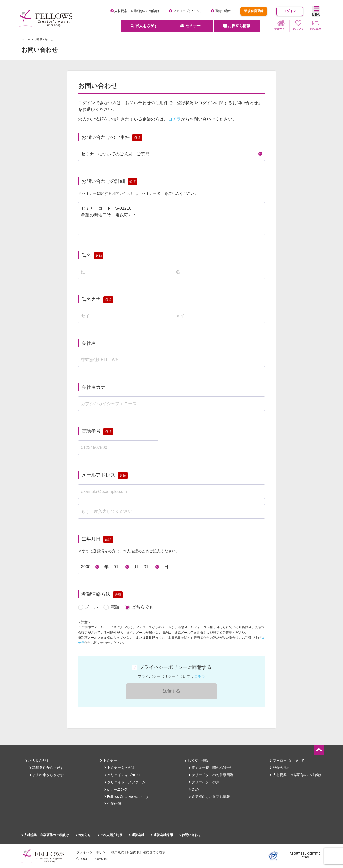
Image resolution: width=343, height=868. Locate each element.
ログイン (290, 11)
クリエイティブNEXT (122, 775)
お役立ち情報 (237, 26)
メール (92, 607)
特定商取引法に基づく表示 (146, 852)
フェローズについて (185, 11)
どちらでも (143, 607)
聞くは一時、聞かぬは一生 (211, 768)
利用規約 (118, 852)
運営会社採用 (162, 835)
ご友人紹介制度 (110, 835)
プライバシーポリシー (92, 852)
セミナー (191, 26)
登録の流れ (221, 11)
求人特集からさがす (47, 775)
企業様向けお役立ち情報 (209, 797)
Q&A (194, 789)
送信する (171, 691)
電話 (115, 607)
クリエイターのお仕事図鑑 (211, 775)
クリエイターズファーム (125, 782)
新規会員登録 (254, 11)
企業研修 (113, 804)
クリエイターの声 (204, 782)
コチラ (174, 119)
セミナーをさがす (120, 768)
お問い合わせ (190, 835)
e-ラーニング (116, 789)
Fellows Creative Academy (126, 797)
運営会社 (137, 835)
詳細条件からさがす (47, 768)
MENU (316, 11)
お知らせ (83, 835)
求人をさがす (144, 26)
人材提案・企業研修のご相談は (135, 11)
